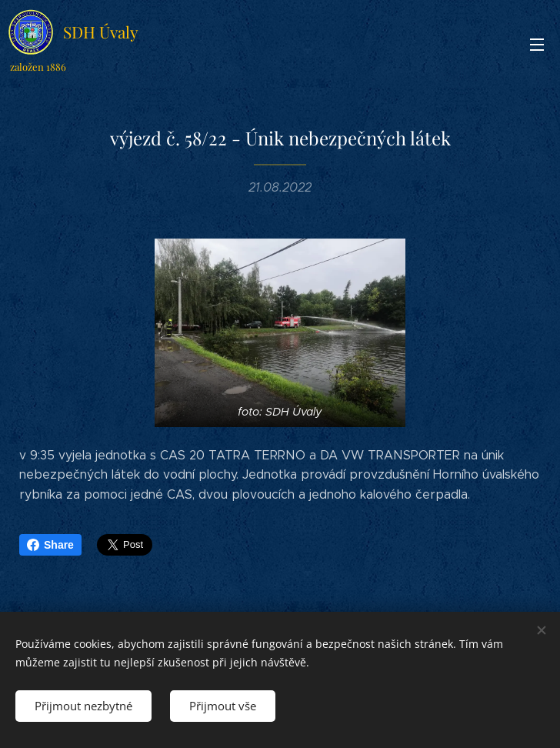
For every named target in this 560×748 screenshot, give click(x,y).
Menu (537, 45)
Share (50, 545)
